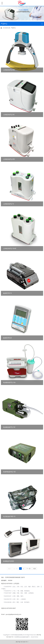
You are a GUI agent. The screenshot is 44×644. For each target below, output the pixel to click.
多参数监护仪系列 (9, 561)
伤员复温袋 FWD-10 (9, 516)
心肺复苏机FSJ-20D (9, 159)
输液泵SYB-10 (7, 293)
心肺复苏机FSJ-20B (9, 70)
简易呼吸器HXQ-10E (9, 472)
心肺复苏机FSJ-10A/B (10, 249)
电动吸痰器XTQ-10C (9, 427)
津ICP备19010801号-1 (22, 642)
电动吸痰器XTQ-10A (9, 382)
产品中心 (13, 28)
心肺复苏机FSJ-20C (9, 115)
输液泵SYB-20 (7, 338)
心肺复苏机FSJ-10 (8, 204)
